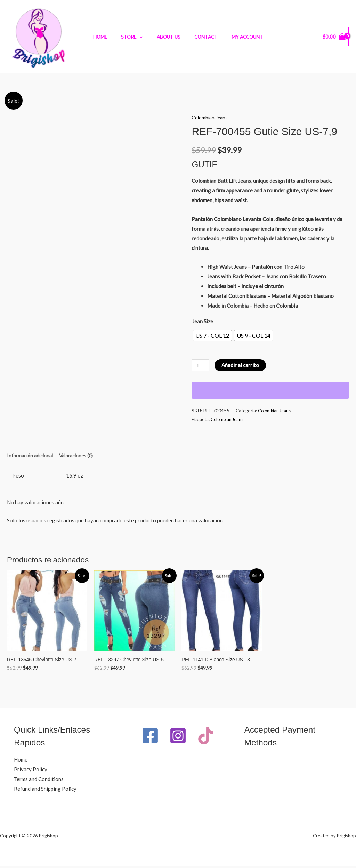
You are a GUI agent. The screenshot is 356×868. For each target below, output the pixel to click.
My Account (238, 37)
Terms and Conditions (39, 781)
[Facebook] (153, 737)
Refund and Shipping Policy (45, 790)
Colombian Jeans (211, 117)
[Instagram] (194, 737)
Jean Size (203, 321)
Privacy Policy (31, 771)
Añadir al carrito (242, 365)
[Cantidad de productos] (201, 365)
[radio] (212, 336)
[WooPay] (270, 390)
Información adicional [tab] (32, 456)
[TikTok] (182, 762)
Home (109, 37)
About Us (169, 37)
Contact (201, 37)
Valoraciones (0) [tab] (82, 456)
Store (133, 37)
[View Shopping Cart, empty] (334, 37)
